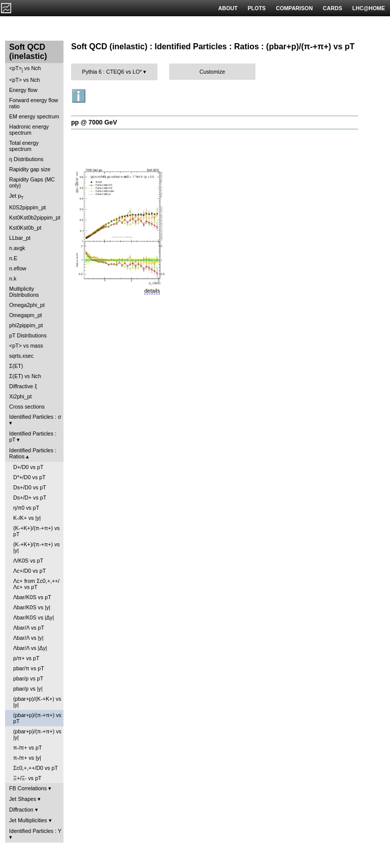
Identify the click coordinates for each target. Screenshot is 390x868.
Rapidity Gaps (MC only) (32, 182)
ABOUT (228, 8)
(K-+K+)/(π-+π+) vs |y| (37, 547)
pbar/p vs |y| (28, 689)
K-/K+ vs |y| (27, 518)
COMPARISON (294, 8)
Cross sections (27, 407)
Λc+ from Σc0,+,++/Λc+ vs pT (36, 584)
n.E (13, 258)
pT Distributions (28, 335)
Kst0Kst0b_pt (25, 228)
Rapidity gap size (30, 169)
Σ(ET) (16, 366)
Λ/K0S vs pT (28, 561)
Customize (212, 72)
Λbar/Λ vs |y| (28, 638)
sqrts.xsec (21, 356)
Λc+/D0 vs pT (29, 571)
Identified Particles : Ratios (33, 453)
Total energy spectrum (24, 146)
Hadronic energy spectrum (29, 130)
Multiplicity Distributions (24, 292)
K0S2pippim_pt (27, 207)
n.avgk (17, 248)
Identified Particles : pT (33, 437)
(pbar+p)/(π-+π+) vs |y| (37, 734)
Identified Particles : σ (35, 417)
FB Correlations (28, 788)
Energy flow (23, 90)
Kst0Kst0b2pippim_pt (35, 218)
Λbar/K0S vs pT (32, 597)
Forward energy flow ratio (34, 103)
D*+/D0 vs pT (29, 477)
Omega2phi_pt (27, 305)
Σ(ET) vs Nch (25, 376)
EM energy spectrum (34, 116)
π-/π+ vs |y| (27, 758)
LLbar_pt (20, 238)
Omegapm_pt (26, 315)
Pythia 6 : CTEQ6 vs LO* (112, 72)
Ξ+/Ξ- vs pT (27, 778)
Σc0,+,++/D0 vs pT (36, 768)
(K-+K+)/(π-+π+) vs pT (37, 531)
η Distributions (26, 159)
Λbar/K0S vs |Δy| (34, 617)
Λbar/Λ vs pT (29, 628)
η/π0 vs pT (26, 508)
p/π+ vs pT (26, 658)
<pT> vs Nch (25, 69)
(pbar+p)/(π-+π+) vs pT (37, 718)
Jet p (17, 196)
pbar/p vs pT (28, 678)
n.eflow (18, 268)
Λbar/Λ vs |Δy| (30, 648)
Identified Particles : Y (35, 831)
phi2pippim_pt (26, 325)
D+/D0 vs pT (28, 467)
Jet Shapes (23, 799)
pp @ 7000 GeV (94, 122)
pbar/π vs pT (29, 668)
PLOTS (257, 8)
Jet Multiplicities (28, 820)
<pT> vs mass (26, 346)
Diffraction (21, 810)
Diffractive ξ (23, 386)
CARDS (333, 8)
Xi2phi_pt (20, 396)
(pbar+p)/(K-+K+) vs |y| (37, 702)
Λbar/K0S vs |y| (32, 607)
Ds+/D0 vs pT (30, 487)
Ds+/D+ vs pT (30, 498)
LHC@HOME (369, 8)
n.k (13, 278)
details (152, 291)
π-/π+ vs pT (27, 748)
